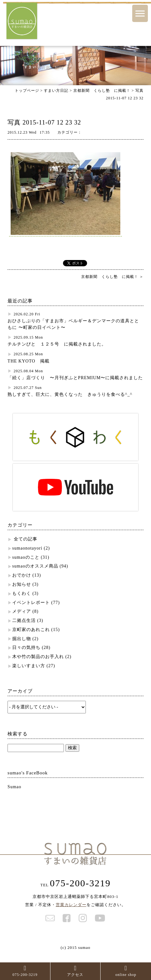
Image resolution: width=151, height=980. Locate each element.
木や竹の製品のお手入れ (38, 657)
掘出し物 (22, 639)
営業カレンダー (71, 905)
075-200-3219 (25, 971)
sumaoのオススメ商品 (35, 566)
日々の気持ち (26, 648)
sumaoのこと (26, 557)
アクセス (75, 971)
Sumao (14, 787)
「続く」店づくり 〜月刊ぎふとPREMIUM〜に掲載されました (75, 378)
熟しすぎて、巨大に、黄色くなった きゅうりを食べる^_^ (70, 394)
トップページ (27, 91)
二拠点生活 (24, 620)
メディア (22, 611)
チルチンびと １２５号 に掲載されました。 (57, 344)
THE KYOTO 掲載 (28, 361)
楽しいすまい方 (29, 666)
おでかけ (22, 575)
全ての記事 (26, 539)
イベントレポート (31, 603)
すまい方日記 (56, 91)
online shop (126, 971)
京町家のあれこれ (31, 630)
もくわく (22, 593)
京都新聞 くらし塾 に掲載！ (102, 91)
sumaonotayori (27, 548)
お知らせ (22, 584)
